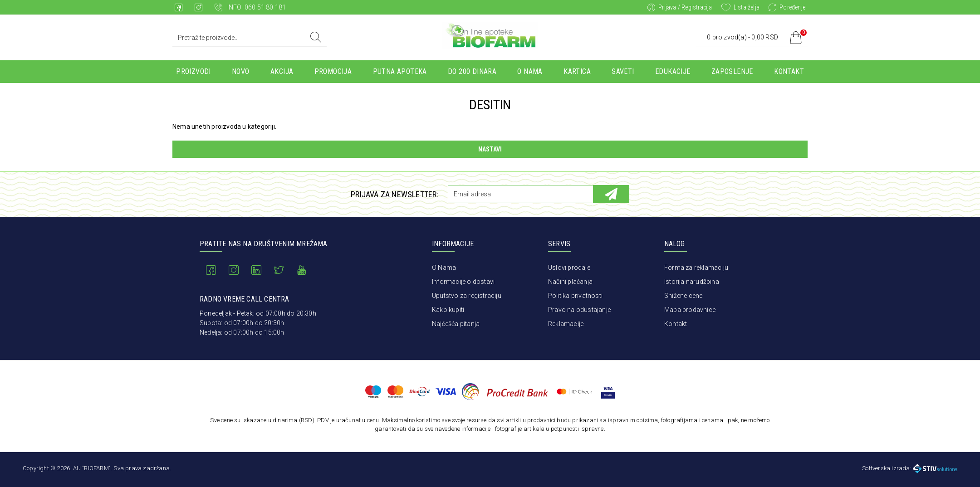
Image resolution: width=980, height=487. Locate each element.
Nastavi (490, 149)
